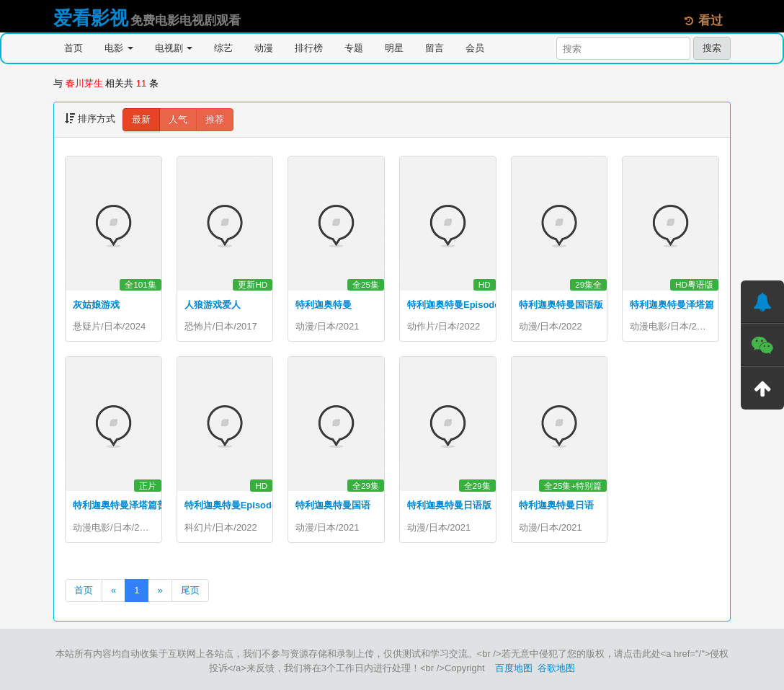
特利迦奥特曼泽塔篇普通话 (129, 506)
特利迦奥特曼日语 (556, 506)
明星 (394, 48)
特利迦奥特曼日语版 (449, 506)
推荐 (215, 119)
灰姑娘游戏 (96, 305)
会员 (475, 48)
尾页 (190, 590)
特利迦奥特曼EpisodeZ (456, 305)
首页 (73, 48)
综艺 (223, 48)
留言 (435, 48)
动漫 (264, 48)
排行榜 (309, 48)
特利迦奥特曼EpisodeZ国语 (243, 506)
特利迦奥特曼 (324, 305)
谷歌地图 (556, 668)
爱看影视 (91, 18)
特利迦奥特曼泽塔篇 (672, 305)
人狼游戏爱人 (213, 305)
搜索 (712, 48)
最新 (141, 119)
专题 (354, 48)
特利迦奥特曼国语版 (561, 305)
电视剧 (174, 48)
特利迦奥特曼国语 (333, 506)
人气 (178, 119)
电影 (119, 48)
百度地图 (514, 668)
